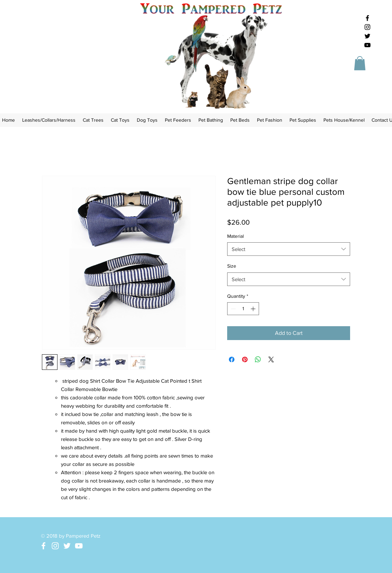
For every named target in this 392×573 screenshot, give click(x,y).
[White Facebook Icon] (43, 546)
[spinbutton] (243, 309)
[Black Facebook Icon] (367, 18)
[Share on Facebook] (232, 359)
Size (232, 266)
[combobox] (289, 249)
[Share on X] (271, 359)
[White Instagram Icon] (55, 546)
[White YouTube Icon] (79, 546)
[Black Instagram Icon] (367, 27)
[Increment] (254, 309)
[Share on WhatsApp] (258, 359)
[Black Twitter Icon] (367, 36)
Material (235, 236)
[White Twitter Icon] (67, 546)
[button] (360, 63)
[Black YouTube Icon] (367, 45)
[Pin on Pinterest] (245, 359)
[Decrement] (233, 309)
